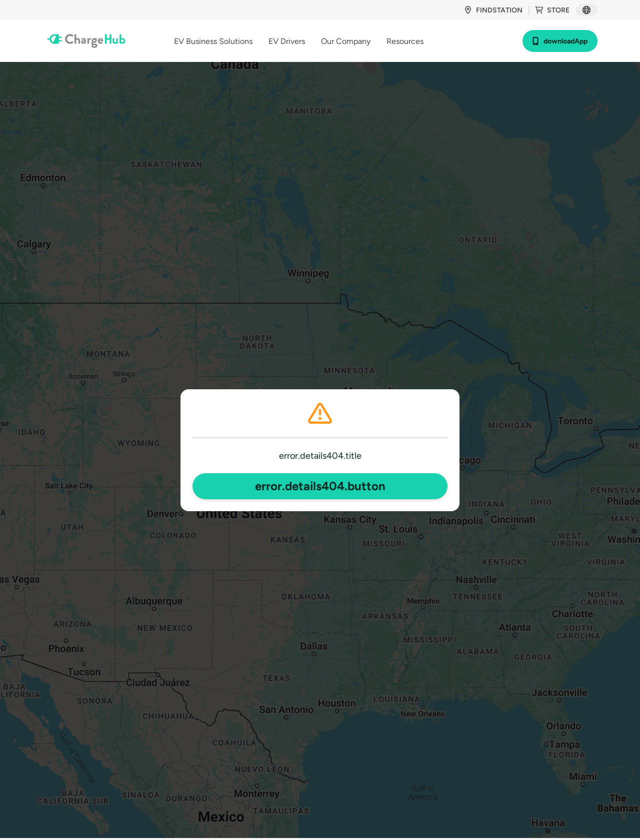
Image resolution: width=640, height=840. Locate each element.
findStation (493, 10)
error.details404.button (320, 486)
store (552, 10)
